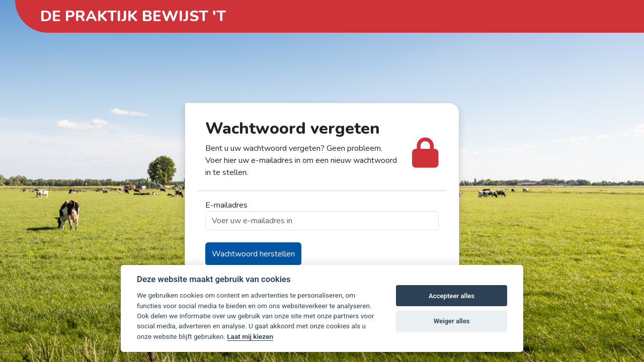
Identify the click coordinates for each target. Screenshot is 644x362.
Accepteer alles (452, 296)
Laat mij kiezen (250, 336)
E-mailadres (226, 205)
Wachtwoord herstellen (253, 254)
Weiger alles (452, 321)
